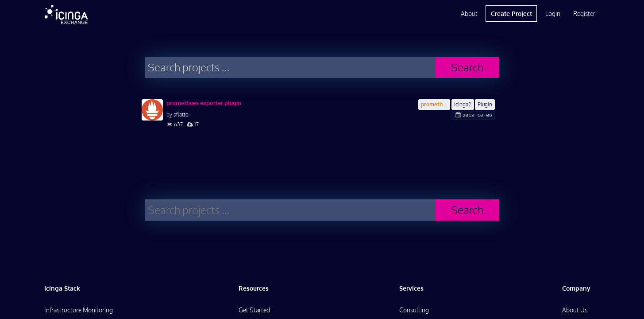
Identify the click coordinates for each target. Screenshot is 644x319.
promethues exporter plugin (204, 103)
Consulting (414, 310)
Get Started (254, 310)
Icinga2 (463, 104)
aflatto (181, 115)
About (469, 14)
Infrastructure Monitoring (79, 310)
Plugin (485, 104)
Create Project (511, 14)
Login (553, 14)
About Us (575, 310)
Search (467, 67)
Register (584, 14)
